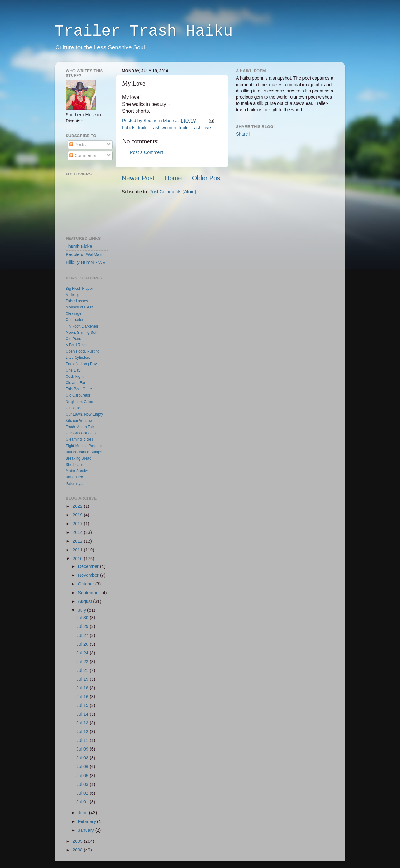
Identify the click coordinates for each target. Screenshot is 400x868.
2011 (78, 550)
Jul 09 (83, 749)
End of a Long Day (81, 364)
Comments (83, 155)
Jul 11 (83, 740)
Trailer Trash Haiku (144, 31)
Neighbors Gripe (79, 402)
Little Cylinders (78, 358)
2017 (78, 524)
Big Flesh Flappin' (80, 289)
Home (173, 178)
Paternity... (74, 484)
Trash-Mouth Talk (80, 427)
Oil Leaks (73, 408)
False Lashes (77, 301)
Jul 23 (83, 662)
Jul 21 (83, 670)
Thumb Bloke (79, 246)
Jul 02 (83, 793)
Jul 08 (83, 758)
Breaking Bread (79, 458)
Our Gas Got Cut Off (83, 433)
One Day (73, 370)
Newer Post (138, 178)
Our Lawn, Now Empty (84, 414)
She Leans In (77, 465)
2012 (78, 541)
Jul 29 (83, 626)
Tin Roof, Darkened (82, 326)
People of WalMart (84, 254)
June (84, 813)
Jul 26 (83, 644)
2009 (78, 841)
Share (242, 134)
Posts (77, 145)
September (90, 593)
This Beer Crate (79, 389)
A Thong (72, 295)
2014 (78, 532)
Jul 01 (83, 802)
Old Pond (73, 339)
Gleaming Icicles (79, 439)
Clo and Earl (76, 383)
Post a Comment (147, 152)
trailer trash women (157, 128)
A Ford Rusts (76, 345)
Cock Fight (75, 377)
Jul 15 (83, 705)
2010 (78, 559)
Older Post (207, 178)
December (89, 566)
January (87, 830)
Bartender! (74, 477)
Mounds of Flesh (80, 307)
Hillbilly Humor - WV (86, 262)
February (88, 821)
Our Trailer (75, 320)
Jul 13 (83, 723)
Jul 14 (83, 714)
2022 (78, 506)
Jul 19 (83, 679)
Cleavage (74, 313)
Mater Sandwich (79, 471)
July (83, 610)
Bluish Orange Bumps (84, 452)
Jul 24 (83, 653)
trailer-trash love (195, 128)
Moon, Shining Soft (81, 333)
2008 (78, 850)
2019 (78, 515)
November (89, 575)
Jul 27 (83, 635)
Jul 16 (83, 697)
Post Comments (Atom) (173, 192)
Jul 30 (83, 618)
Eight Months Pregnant (85, 446)
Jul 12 (83, 732)
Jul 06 (83, 767)
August (86, 601)
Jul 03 (83, 784)
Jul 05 (83, 776)
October (87, 584)
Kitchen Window (79, 421)
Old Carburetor (78, 395)
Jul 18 (83, 688)
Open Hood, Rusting (83, 351)
